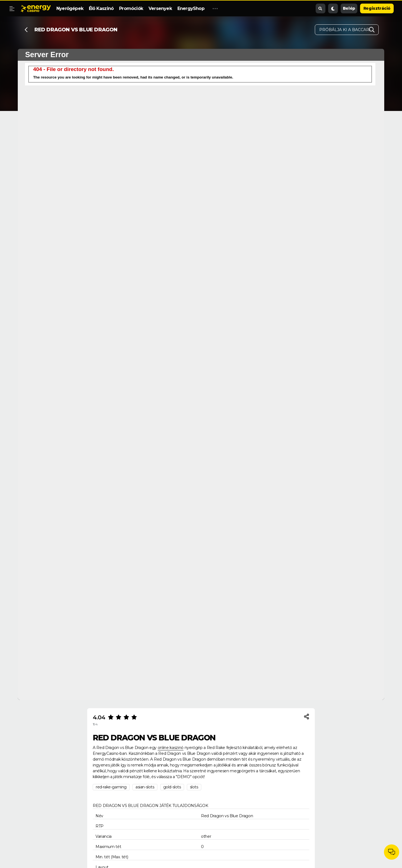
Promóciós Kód (227, 8)
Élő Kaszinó (101, 8)
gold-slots (172, 787)
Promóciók (131, 8)
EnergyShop (191, 8)
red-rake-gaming (111, 787)
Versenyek (160, 8)
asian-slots (145, 787)
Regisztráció (377, 8)
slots (194, 787)
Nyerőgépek (70, 8)
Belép (349, 8)
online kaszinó (171, 748)
